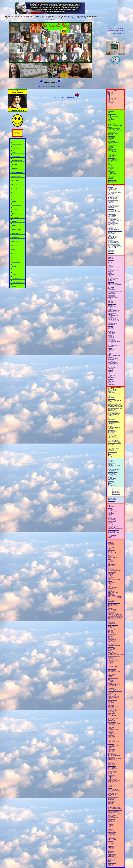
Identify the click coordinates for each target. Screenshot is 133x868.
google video (111, 525)
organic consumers (112, 438)
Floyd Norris (111, 137)
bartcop (109, 115)
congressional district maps (114, 404)
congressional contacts (113, 130)
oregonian (110, 235)
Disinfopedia (111, 411)
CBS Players (110, 92)
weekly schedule (111, 106)
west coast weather (112, 181)
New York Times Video (113, 533)
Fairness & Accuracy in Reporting (116, 655)
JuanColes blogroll (112, 145)
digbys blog (110, 305)
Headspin (14, 201)
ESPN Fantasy (111, 93)
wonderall (14, 286)
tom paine (110, 376)
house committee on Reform (115, 422)
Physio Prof (110, 162)
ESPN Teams (111, 95)
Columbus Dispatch (112, 199)
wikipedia (110, 455)
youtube (110, 538)
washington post (112, 180)
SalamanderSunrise (16, 242)
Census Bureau (111, 399)
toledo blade (111, 250)
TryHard (14, 266)
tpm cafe (110, 380)
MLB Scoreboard (111, 100)
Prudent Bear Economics (114, 356)
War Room (110, 179)
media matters (111, 339)
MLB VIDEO (110, 103)
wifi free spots (111, 183)
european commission (113, 412)
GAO (109, 418)
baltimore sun (111, 191)
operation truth (111, 349)
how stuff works (111, 141)
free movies (110, 417)
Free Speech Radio (112, 210)
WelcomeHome (15, 270)
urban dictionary (112, 177)
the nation (110, 828)
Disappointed (15, 181)
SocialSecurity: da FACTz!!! (114, 443)
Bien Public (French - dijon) (114, 192)
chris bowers (111, 286)
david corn (110, 301)
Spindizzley (15, 250)
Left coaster (111, 331)
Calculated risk (111, 124)
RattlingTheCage (16, 238)
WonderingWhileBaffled (17, 282)
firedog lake (110, 309)
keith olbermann (112, 325)
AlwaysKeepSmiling (16, 148)
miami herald (111, 228)
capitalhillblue (111, 282)
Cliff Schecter (111, 287)
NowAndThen (15, 217)
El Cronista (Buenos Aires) (114, 205)
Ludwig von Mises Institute (114, 723)
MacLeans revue (112, 227)
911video (110, 508)
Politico (109, 163)
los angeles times (112, 226)
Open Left (110, 348)
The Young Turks (112, 174)
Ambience (14, 152)
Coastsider (110, 288)
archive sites (111, 462)
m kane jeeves (111, 332)
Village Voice (111, 253)
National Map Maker (113, 431)
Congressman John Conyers (115, 291)
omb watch (110, 347)
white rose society (112, 859)
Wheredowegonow (16, 278)
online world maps (112, 435)
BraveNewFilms (111, 119)
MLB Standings (111, 101)
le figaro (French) (112, 152)
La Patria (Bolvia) (112, 219)
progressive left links (113, 440)
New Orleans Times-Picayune (115, 231)
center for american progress (115, 285)
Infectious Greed (112, 318)
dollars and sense (112, 204)
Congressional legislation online (115, 131)
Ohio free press (111, 234)
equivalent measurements (114, 466)
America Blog (111, 111)
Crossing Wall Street (113, 133)
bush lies (110, 395)
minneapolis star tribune (113, 230)
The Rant (110, 373)
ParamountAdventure (17, 229)
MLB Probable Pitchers (112, 99)
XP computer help (112, 456)
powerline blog (116, 493)
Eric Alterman (111, 308)
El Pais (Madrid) (112, 208)
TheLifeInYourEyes (16, 262)
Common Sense (112, 290)
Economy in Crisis (112, 307)
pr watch (110, 164)
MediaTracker (111, 430)
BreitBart (110, 120)
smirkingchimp (111, 361)
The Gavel (110, 172)
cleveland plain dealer (113, 197)
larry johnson (111, 329)
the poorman (111, 371)
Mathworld (110, 429)
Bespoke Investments (113, 117)
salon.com (110, 240)
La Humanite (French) (113, 218)
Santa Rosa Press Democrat (115, 247)
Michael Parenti (111, 340)
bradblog (110, 118)
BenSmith (110, 269)
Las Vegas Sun (111, 222)
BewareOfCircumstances (17, 160)
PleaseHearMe (15, 234)
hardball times (111, 96)
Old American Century (113, 159)
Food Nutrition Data (113, 390)
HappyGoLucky (16, 197)
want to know (111, 451)
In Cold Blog (111, 317)
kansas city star (111, 217)
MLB (109, 97)
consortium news (112, 292)
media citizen (111, 338)
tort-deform (110, 379)
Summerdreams (16, 254)
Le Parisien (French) (113, 223)
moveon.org (111, 753)
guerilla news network (113, 316)
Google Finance (112, 139)
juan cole (110, 144)
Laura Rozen (111, 150)
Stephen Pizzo (111, 366)
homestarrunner (112, 527)
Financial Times (111, 136)
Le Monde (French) (112, 153)
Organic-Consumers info (114, 439)
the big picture (111, 171)
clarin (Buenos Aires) (113, 196)
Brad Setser (111, 272)
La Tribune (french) (112, 149)
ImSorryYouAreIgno (16, 205)
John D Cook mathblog (113, 320)
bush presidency (112, 582)
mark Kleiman (111, 336)
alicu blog (110, 263)
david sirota (110, 135)
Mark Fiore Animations (113, 469)
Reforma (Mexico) (112, 237)
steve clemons (111, 367)
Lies (13, 213)
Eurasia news (111, 209)
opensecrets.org (112, 436)
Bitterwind (15, 164)
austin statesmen (112, 190)
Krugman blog (111, 148)
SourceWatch (111, 168)
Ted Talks (110, 170)
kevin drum (110, 146)
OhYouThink (15, 221)
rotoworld (110, 104)
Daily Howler (111, 299)
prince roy (110, 354)
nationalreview (116, 491)
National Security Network (114, 342)
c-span (109, 122)
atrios (109, 113)
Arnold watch (111, 260)
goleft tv (110, 468)
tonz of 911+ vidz (112, 536)
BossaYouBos (15, 168)
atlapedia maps (111, 393)
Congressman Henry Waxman (115, 407)
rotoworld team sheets (112, 105)
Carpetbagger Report (113, 283)
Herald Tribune (111, 214)
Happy (14, 193)
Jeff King (113, 427)
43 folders (110, 391)
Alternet (109, 264)
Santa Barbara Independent (114, 245)
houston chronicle (112, 215)
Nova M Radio (111, 344)
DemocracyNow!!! (112, 304)
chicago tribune (111, 195)
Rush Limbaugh (116, 494)
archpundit (110, 266)
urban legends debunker (114, 448)
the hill (109, 249)
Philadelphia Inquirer (113, 236)
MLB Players (110, 98)
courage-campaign (112, 294)
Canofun (110, 281)
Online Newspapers (112, 161)
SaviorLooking (15, 246)
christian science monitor (114, 128)
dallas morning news (113, 200)
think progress (111, 175)
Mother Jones (111, 157)
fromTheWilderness (112, 312)
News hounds (111, 343)
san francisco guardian (113, 243)
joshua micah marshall (113, 142)
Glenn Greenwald (112, 313)
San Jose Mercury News (114, 244)
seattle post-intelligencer (114, 248)
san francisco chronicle (113, 241)
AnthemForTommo (16, 156)
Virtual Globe (111, 481)
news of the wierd (112, 500)
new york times (111, 158)
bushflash (110, 276)
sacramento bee (112, 239)
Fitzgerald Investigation (113, 310)
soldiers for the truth (112, 362)
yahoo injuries (111, 107)
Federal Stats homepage (114, 413)
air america (110, 257)
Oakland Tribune (112, 232)
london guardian (112, 225)
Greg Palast (111, 140)
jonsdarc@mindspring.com (116, 33)
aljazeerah (110, 187)
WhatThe (14, 274)
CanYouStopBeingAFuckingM (18, 173)
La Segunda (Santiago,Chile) (115, 221)
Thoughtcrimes (111, 375)
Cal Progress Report (113, 123)
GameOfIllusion (16, 189)
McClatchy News (112, 155)
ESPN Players (111, 94)
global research (111, 420)
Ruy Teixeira (111, 360)
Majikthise (110, 335)
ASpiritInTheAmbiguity (17, 144)
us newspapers (111, 252)
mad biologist (111, 154)
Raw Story (110, 166)
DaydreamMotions (16, 177)
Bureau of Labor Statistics (114, 394)
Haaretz (110, 213)
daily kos (110, 300)
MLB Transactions (111, 102)
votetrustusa (111, 382)
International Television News (115, 529)
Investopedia (111, 425)
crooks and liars (111, 132)
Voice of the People (54, 86)
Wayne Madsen (111, 384)
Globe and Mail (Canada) (114, 212)
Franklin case (111, 416)
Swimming (15, 258)
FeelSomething (15, 185)
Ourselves (14, 225)
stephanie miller (111, 365)
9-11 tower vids (111, 507)
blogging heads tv (112, 512)
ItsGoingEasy (15, 209)
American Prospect (112, 188)
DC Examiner (111, 201)
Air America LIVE (112, 114)
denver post (111, 203)
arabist (109, 265)
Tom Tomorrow (111, 176)
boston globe (111, 193)
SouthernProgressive (113, 363)
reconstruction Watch (113, 358)
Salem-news (111, 167)
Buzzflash (110, 277)
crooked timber (111, 295)
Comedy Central (112, 498)
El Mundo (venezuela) (113, 206)
